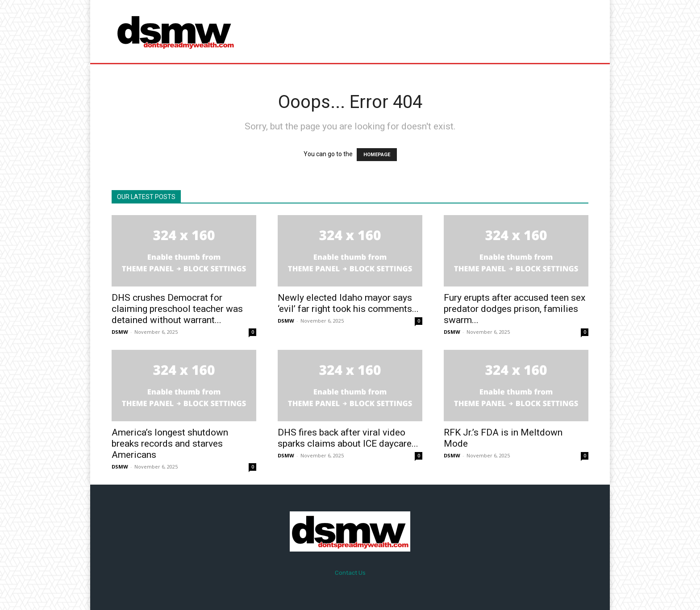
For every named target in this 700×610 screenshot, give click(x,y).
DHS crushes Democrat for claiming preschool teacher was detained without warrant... (177, 309)
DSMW (120, 332)
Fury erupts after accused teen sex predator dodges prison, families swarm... (515, 309)
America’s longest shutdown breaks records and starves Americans (170, 444)
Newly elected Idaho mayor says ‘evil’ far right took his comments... (348, 303)
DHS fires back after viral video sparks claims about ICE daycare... (348, 438)
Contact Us (350, 573)
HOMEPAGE (377, 155)
